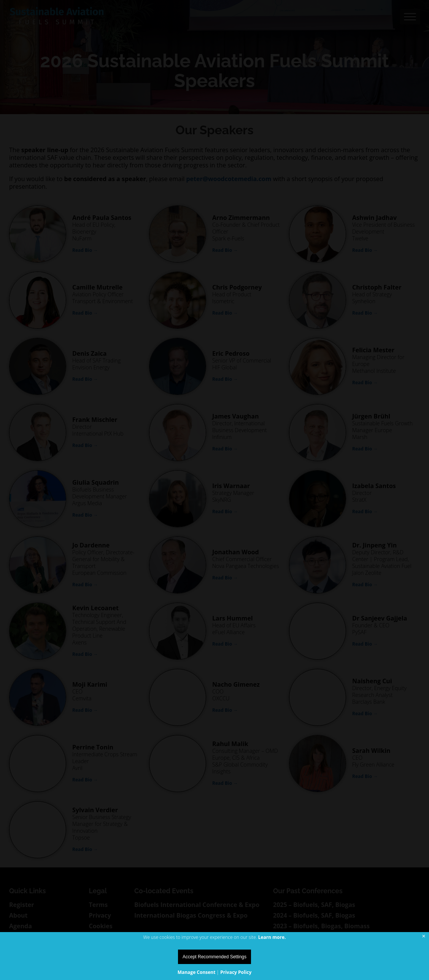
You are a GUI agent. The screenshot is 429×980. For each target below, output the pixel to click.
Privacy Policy (236, 972)
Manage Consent (197, 972)
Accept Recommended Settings (214, 957)
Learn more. (272, 937)
